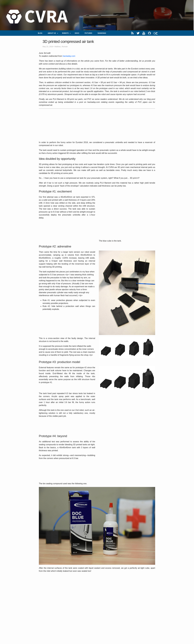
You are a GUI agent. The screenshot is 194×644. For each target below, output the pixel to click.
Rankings (102, 33)
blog (40, 33)
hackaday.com (69, 56)
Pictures (88, 33)
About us (52, 33)
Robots (65, 33)
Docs (77, 33)
